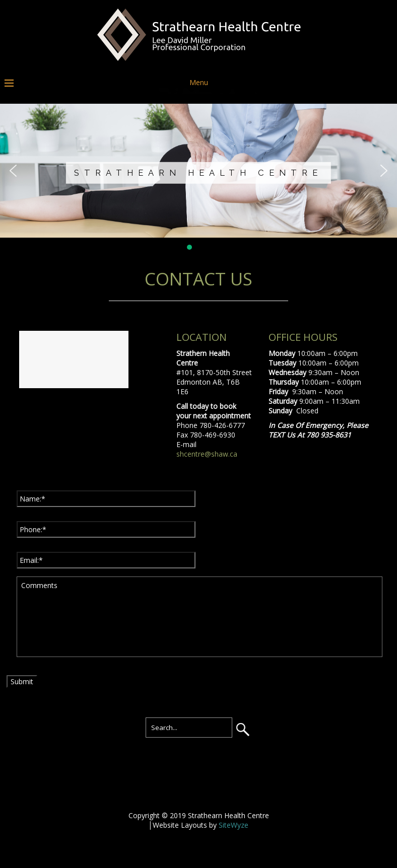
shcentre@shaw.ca (207, 454)
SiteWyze (234, 825)
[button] (13, 171)
